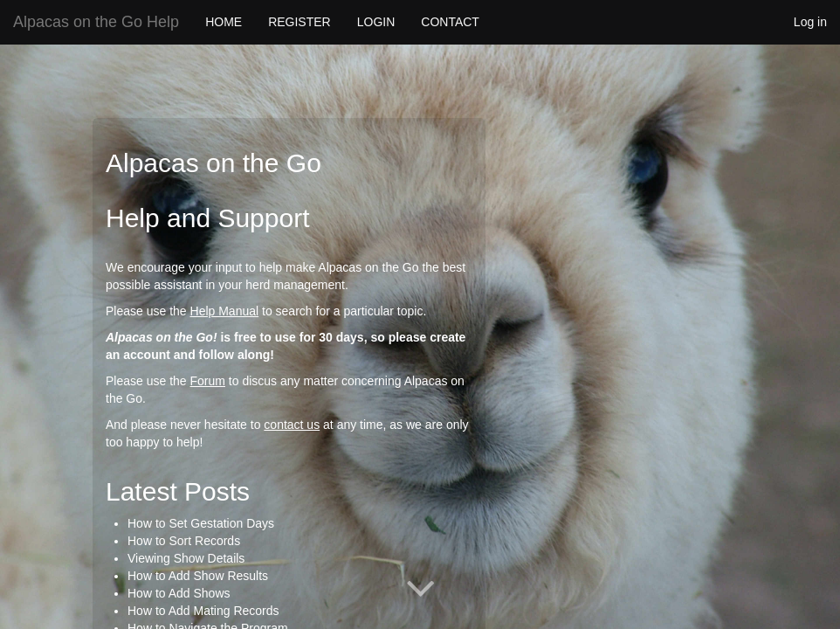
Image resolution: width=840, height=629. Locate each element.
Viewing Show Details (186, 558)
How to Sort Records (184, 541)
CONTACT (450, 22)
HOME (224, 22)
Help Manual (225, 311)
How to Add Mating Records (203, 611)
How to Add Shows (179, 593)
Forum (208, 381)
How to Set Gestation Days (201, 523)
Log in (810, 22)
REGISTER (300, 22)
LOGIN (376, 22)
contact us (292, 425)
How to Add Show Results (198, 576)
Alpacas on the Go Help (96, 22)
